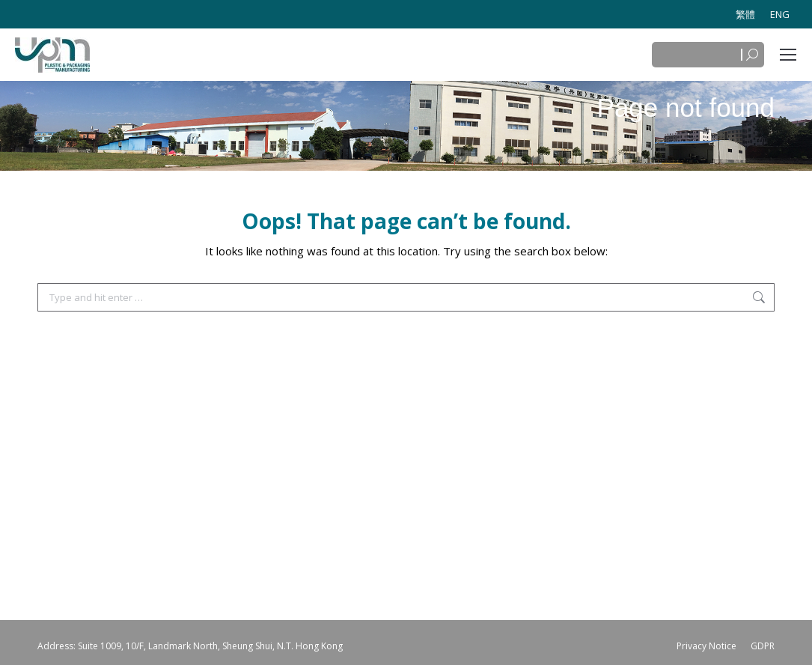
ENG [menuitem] (780, 14)
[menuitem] (745, 14)
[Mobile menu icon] (788, 55)
